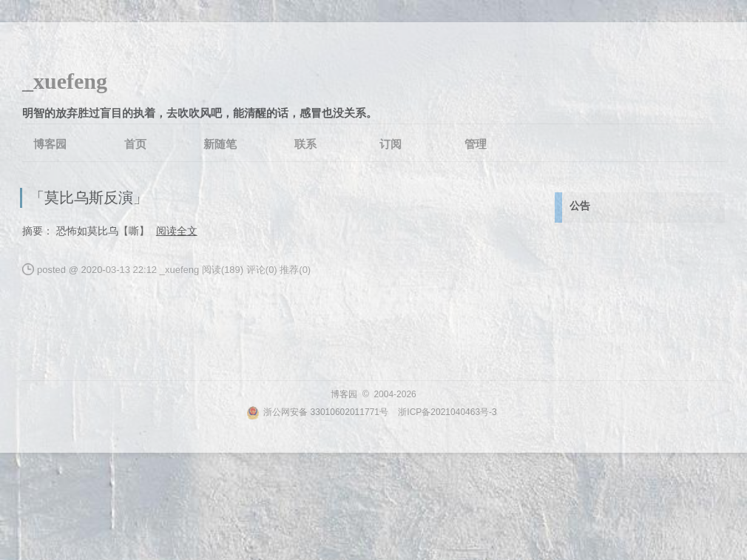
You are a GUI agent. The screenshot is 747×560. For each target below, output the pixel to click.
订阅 (391, 144)
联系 (305, 144)
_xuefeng (65, 81)
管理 (476, 144)
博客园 (50, 144)
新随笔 (220, 144)
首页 (135, 144)
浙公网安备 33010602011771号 (317, 412)
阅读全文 (177, 231)
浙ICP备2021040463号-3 (447, 412)
